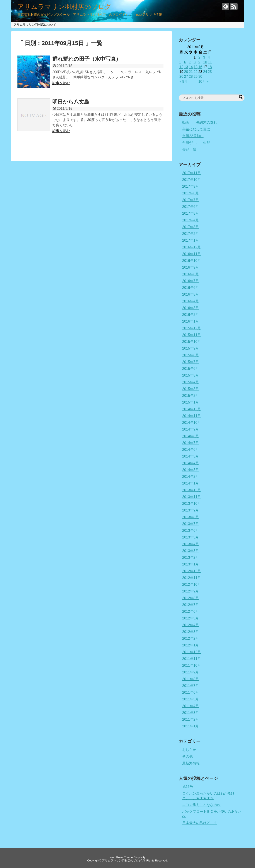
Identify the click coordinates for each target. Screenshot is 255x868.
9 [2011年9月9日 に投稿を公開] (199, 62)
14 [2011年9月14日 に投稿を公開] (191, 67)
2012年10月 (191, 585)
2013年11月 (191, 497)
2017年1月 (191, 240)
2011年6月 (191, 692)
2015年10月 (191, 342)
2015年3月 (191, 389)
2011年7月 (191, 686)
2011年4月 (191, 706)
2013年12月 (191, 490)
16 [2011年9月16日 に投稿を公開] (200, 67)
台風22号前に (193, 136)
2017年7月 (191, 200)
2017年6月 (191, 207)
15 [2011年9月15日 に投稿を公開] (195, 67)
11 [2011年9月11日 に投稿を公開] (210, 62)
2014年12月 (191, 409)
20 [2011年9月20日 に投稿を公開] (186, 72)
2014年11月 (191, 416)
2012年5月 (191, 618)
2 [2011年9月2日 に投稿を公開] (199, 57)
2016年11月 (191, 254)
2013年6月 (191, 531)
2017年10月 (191, 180)
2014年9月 (191, 429)
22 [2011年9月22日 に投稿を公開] (195, 72)
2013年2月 (191, 558)
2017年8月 (191, 193)
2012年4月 (191, 625)
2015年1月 (191, 402)
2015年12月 (191, 328)
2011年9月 (191, 672)
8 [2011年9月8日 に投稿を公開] (195, 62)
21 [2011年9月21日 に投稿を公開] (191, 72)
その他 (187, 756)
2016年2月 (191, 315)
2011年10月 (191, 665)
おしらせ (189, 750)
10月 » (203, 82)
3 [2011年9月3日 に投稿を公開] (204, 57)
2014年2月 (191, 477)
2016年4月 (191, 301)
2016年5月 (191, 294)
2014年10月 (191, 423)
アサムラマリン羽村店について (35, 25)
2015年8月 (191, 355)
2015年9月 (191, 348)
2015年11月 (191, 335)
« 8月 (184, 82)
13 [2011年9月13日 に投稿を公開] (186, 67)
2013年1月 (191, 564)
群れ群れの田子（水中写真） (87, 59)
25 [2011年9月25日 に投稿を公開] (210, 72)
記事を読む (61, 83)
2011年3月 (191, 713)
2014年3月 (191, 470)
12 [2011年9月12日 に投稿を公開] (181, 67)
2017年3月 (191, 227)
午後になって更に (196, 129)
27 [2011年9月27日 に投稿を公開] (186, 77)
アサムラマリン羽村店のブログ (64, 7)
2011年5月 (191, 699)
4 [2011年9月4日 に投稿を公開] (209, 57)
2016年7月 (191, 281)
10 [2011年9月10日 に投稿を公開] (205, 62)
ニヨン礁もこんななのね (201, 805)
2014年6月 (191, 450)
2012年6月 (191, 611)
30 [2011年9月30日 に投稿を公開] (200, 77)
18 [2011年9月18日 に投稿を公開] (210, 67)
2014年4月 (191, 463)
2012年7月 (191, 605)
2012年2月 (191, 638)
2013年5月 (191, 537)
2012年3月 (191, 632)
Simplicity (139, 857)
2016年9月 (191, 267)
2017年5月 (191, 213)
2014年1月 (191, 483)
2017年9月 (191, 186)
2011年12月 (191, 652)
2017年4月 (191, 220)
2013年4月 (191, 544)
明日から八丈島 (71, 102)
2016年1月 (191, 321)
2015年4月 (191, 382)
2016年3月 (191, 308)
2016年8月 (191, 274)
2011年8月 (191, 679)
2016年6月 (191, 288)
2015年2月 (191, 396)
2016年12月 (191, 247)
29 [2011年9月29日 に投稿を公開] (195, 77)
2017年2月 (191, 234)
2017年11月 (191, 173)
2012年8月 (191, 598)
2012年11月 (191, 578)
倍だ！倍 (189, 149)
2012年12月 (191, 571)
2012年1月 (191, 645)
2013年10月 (191, 504)
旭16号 (188, 787)
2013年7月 (191, 524)
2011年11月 (191, 659)
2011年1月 (191, 726)
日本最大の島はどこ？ (200, 823)
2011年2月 (191, 719)
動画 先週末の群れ (200, 122)
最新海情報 (191, 763)
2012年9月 (191, 591)
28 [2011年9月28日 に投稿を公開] (191, 77)
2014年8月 (191, 436)
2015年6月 (191, 369)
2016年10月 (191, 261)
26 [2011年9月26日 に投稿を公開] (181, 77)
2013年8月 (191, 517)
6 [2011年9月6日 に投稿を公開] (185, 62)
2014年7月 (191, 443)
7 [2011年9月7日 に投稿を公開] (190, 62)
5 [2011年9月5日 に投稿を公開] (180, 62)
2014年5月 (191, 456)
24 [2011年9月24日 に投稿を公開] (205, 72)
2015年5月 (191, 375)
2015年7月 (191, 362)
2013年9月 (191, 510)
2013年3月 (191, 551)
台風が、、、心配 (196, 143)
